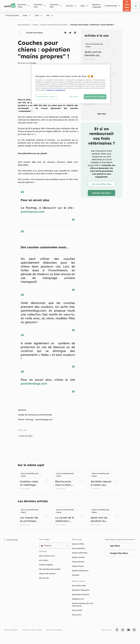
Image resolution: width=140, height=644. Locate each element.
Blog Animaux (24, 25)
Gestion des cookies (54, 630)
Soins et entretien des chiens (54, 25)
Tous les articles (12, 15)
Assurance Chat (40, 6)
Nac (50, 15)
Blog (85, 6)
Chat (39, 15)
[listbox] (102, 74)
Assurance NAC (56, 6)
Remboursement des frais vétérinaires (83, 605)
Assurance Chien (24, 6)
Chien (27, 15)
